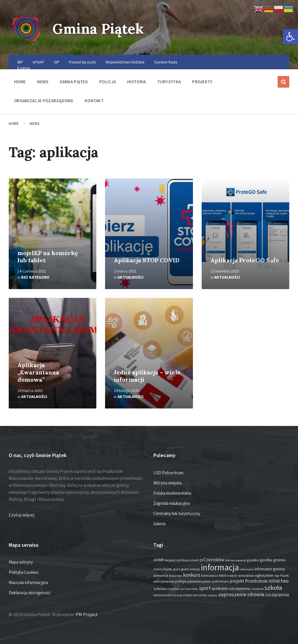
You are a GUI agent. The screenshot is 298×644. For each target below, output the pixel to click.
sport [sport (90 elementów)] (205, 588)
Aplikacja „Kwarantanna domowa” (38, 372)
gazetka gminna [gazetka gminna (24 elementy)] (273, 560)
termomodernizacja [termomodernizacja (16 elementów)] (168, 595)
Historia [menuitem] (136, 82)
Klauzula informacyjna (28, 582)
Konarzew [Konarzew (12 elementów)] (176, 576)
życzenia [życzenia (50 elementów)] (281, 595)
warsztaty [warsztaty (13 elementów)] (200, 595)
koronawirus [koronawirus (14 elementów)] (210, 576)
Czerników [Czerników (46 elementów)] (214, 560)
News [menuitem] (43, 82)
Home (14, 124)
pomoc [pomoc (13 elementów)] (206, 581)
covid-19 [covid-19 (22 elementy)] (196, 560)
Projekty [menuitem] (202, 82)
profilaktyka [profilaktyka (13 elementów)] (220, 581)
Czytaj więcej (22, 515)
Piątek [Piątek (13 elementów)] (285, 576)
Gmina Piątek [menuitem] (74, 82)
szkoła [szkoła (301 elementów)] (273, 588)
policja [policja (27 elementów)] (181, 581)
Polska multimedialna (172, 493)
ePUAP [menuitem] (38, 62)
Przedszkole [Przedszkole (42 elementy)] (256, 581)
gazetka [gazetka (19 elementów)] (253, 560)
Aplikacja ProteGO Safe (245, 260)
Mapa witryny (21, 562)
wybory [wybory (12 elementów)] (213, 595)
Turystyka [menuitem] (169, 82)
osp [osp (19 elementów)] (277, 575)
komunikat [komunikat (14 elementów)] (161, 576)
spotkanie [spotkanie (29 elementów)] (220, 588)
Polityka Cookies (24, 572)
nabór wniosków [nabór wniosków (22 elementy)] (241, 575)
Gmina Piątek (98, 29)
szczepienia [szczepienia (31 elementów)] (240, 588)
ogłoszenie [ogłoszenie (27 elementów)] (264, 575)
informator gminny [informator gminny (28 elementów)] (270, 569)
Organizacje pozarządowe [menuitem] (44, 101)
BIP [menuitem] (20, 62)
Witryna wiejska (167, 483)
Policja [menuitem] (108, 82)
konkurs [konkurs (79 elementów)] (192, 575)
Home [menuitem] (20, 82)
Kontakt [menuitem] (94, 101)
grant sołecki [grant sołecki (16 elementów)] (190, 569)
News (34, 124)
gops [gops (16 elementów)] (177, 569)
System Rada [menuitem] (166, 62)
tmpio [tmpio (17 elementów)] (188, 595)
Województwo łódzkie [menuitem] (125, 62)
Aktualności (131, 277)
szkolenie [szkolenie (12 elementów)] (257, 589)
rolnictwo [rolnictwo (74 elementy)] (279, 581)
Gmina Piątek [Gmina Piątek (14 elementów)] (163, 569)
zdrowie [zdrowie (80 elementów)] (256, 595)
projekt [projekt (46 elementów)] (237, 581)
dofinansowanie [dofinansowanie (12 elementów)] (236, 560)
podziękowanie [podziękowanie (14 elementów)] (164, 581)
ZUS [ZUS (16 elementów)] (268, 595)
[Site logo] (26, 43)
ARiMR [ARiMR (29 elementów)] (159, 560)
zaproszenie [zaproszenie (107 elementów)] (232, 594)
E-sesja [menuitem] (24, 68)
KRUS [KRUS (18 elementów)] (223, 575)
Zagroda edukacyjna (172, 503)
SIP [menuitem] (57, 62)
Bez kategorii (35, 277)
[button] (290, 37)
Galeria (159, 524)
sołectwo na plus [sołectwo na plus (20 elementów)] (166, 589)
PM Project (87, 614)
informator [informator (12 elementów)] (247, 569)
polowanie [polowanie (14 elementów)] (194, 581)
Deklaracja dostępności (30, 593)
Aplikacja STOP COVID (147, 260)
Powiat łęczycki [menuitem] (83, 62)
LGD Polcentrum (168, 473)
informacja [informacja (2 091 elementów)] (220, 567)
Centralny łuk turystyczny (177, 513)
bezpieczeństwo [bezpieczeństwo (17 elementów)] (177, 560)
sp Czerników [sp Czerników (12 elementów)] (189, 589)
